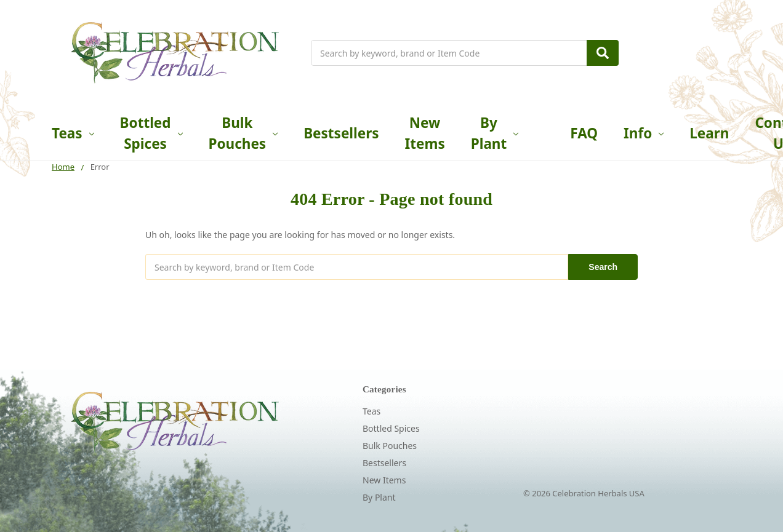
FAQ (584, 133)
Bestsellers (341, 133)
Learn (709, 133)
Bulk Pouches (243, 133)
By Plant (495, 133)
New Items (425, 133)
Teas (73, 133)
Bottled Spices (151, 133)
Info (644, 133)
